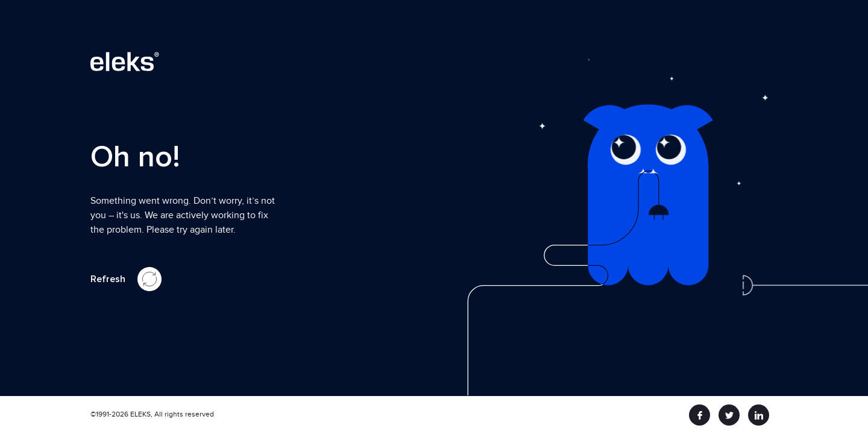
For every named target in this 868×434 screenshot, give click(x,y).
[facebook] (700, 415)
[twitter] (729, 415)
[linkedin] (759, 415)
